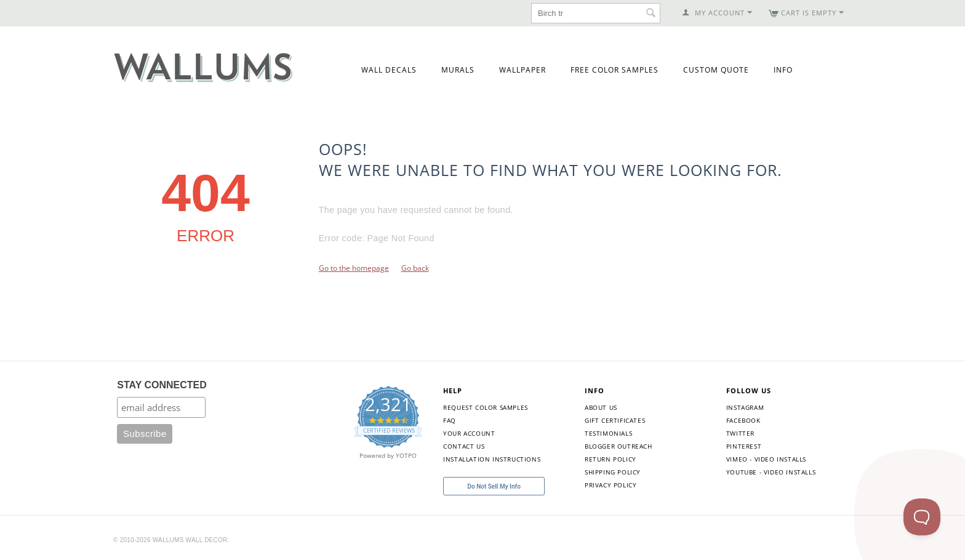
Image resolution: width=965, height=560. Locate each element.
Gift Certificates (615, 420)
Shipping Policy (613, 472)
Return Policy (611, 459)
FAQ (450, 420)
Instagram (745, 407)
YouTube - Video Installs (771, 472)
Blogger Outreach (619, 446)
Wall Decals (389, 70)
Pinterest (744, 446)
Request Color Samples (486, 407)
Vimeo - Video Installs (766, 459)
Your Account (469, 433)
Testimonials (608, 433)
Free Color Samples (615, 70)
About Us (601, 407)
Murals (458, 70)
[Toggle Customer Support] (922, 517)
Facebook (743, 420)
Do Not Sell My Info (494, 486)
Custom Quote (716, 70)
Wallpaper (523, 70)
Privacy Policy (611, 485)
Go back (415, 268)
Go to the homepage (354, 268)
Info (783, 70)
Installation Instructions (492, 459)
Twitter (740, 433)
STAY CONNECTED (162, 385)
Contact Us (464, 446)
